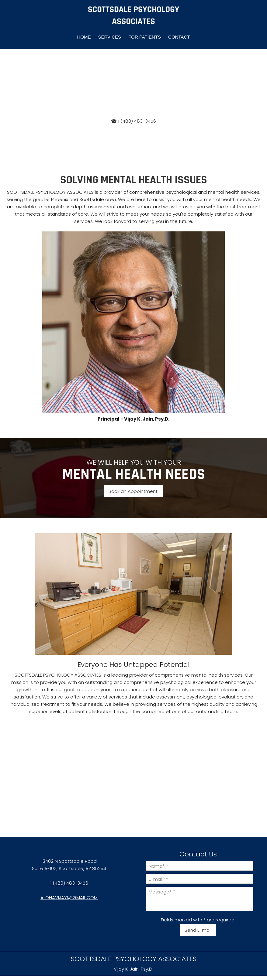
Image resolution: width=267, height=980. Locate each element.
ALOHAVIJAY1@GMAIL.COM (69, 898)
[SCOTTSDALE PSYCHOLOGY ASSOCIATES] (133, 15)
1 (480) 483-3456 (69, 883)
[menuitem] (84, 37)
